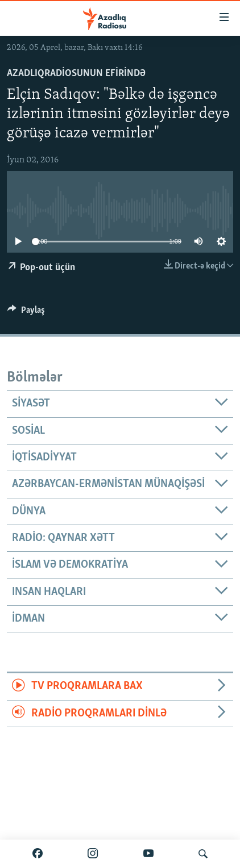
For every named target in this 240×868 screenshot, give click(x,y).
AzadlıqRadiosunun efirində (76, 74)
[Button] (26, 313)
